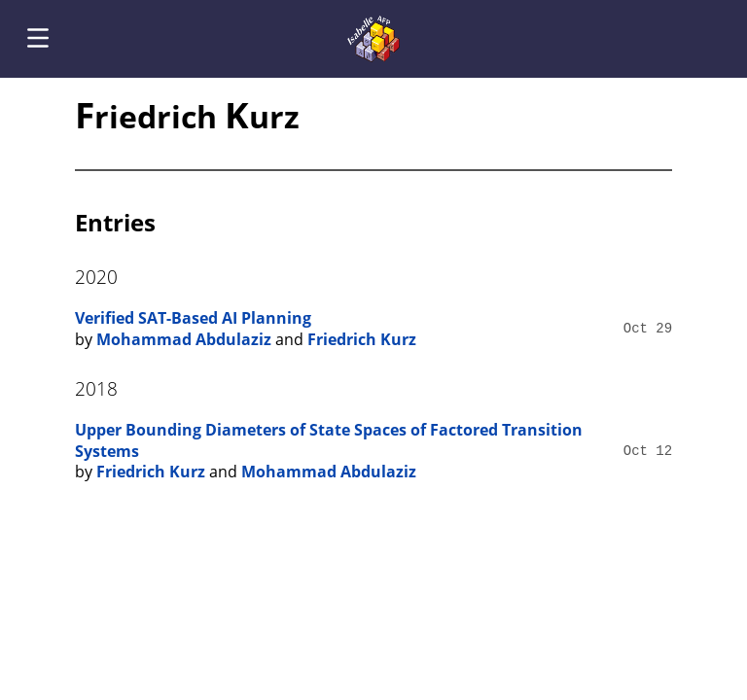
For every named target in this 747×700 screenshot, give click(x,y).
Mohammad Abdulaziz (184, 339)
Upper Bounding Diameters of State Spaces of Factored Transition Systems (329, 440)
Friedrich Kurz (362, 339)
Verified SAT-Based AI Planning (193, 318)
